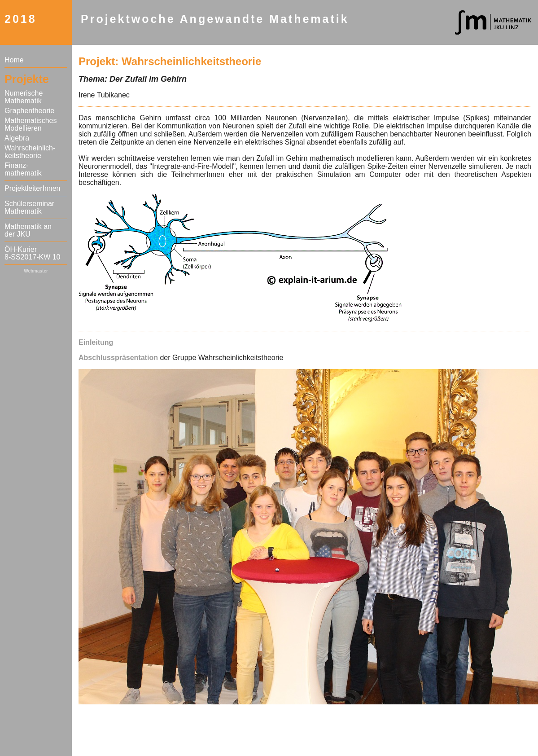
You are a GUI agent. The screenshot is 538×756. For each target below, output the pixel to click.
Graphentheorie (29, 111)
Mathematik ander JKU (28, 230)
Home (14, 60)
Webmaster (36, 271)
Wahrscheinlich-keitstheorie (30, 152)
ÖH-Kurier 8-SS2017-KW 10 (33, 253)
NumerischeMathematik (24, 97)
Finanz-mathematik (23, 169)
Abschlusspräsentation (118, 358)
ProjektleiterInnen (33, 188)
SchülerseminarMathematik (29, 207)
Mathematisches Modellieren (31, 124)
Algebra (17, 138)
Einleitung (96, 342)
